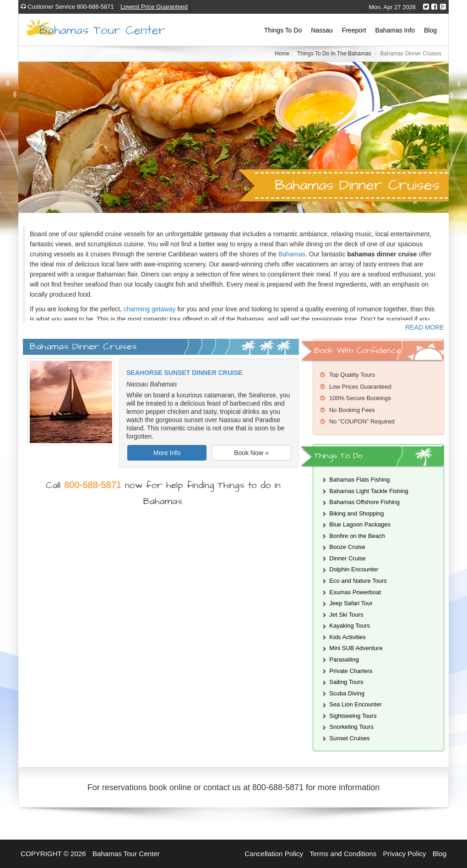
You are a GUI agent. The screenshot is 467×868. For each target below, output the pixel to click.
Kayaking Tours (350, 626)
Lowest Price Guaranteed (154, 7)
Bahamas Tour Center (102, 30)
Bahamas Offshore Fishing (364, 502)
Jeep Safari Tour (351, 603)
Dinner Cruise (347, 558)
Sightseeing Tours (353, 716)
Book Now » (251, 453)
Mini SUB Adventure (356, 648)
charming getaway (150, 309)
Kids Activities (347, 637)
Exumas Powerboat (355, 592)
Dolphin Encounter (354, 569)
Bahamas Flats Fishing (359, 480)
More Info (167, 453)
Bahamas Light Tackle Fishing (369, 491)
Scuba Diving (347, 693)
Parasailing (344, 659)
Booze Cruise (347, 547)
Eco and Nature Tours (358, 581)
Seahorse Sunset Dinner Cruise (185, 373)
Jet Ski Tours (346, 615)
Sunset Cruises (349, 738)
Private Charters (351, 671)
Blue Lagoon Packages (360, 524)
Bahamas (292, 254)
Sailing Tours (346, 682)
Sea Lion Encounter (355, 704)
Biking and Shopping (356, 513)
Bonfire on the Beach (357, 536)
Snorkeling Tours (351, 727)
